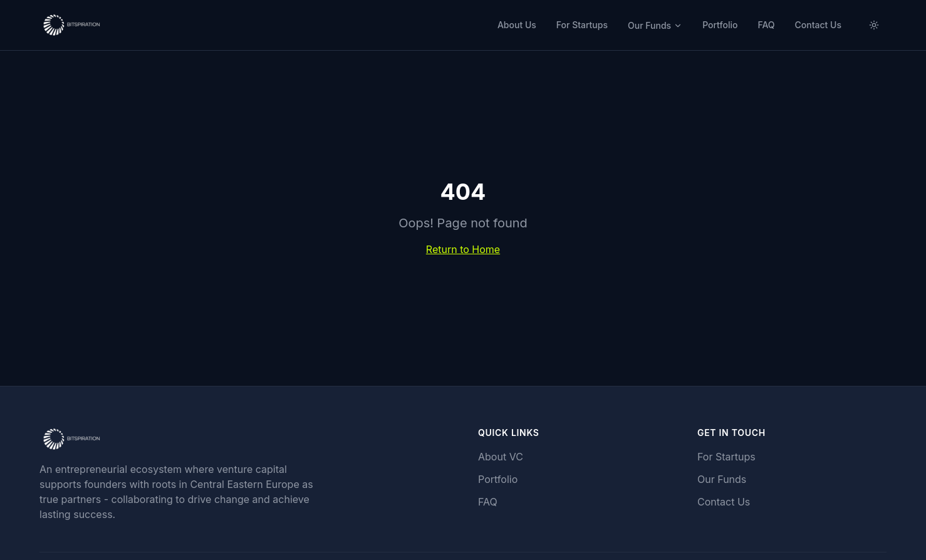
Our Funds (655, 25)
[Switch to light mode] (874, 25)
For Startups (582, 25)
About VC (501, 457)
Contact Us (818, 25)
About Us (517, 25)
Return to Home (463, 249)
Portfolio (720, 25)
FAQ (766, 25)
